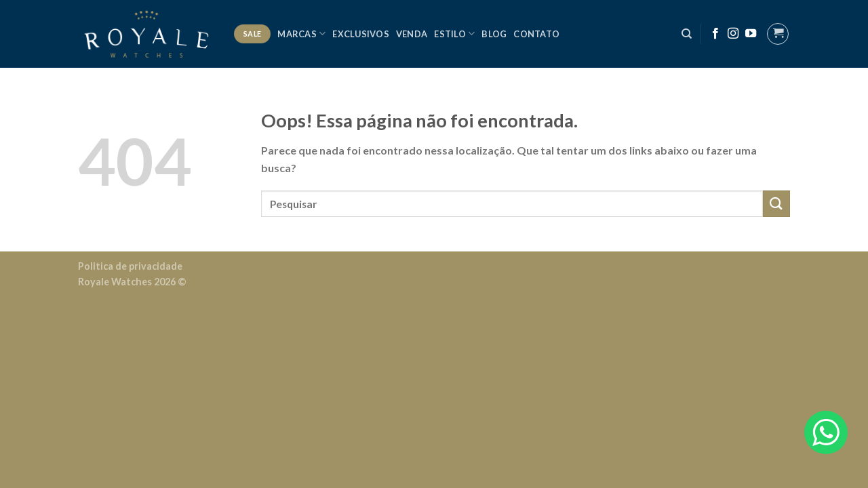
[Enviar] (776, 204)
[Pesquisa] (687, 34)
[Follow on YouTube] (751, 34)
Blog (494, 34)
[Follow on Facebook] (715, 34)
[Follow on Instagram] (733, 34)
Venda (412, 34)
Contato (536, 34)
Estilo (454, 34)
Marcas (301, 34)
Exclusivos (361, 34)
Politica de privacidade (130, 266)
